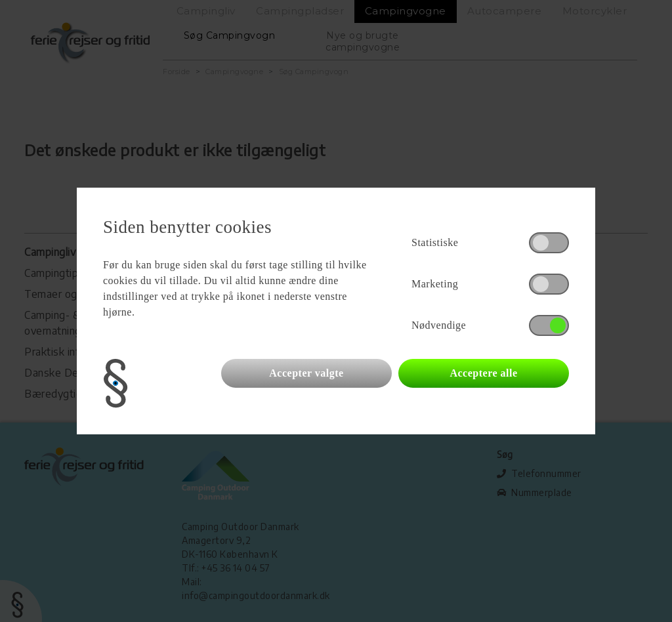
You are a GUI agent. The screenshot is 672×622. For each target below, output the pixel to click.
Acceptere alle (483, 373)
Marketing (435, 284)
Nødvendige (439, 325)
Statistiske (435, 242)
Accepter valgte (306, 373)
